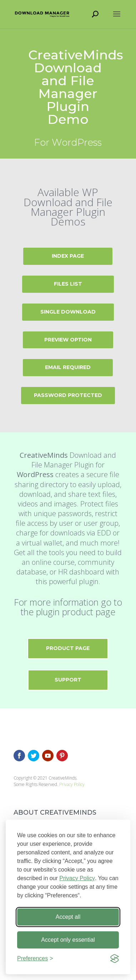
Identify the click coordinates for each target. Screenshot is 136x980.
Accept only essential (68, 940)
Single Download (68, 312)
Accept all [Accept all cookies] (68, 917)
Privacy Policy (77, 878)
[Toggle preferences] (35, 959)
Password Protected (68, 395)
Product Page (68, 648)
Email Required (68, 367)
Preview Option (68, 340)
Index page (68, 256)
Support (68, 680)
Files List (68, 284)
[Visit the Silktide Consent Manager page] (115, 959)
